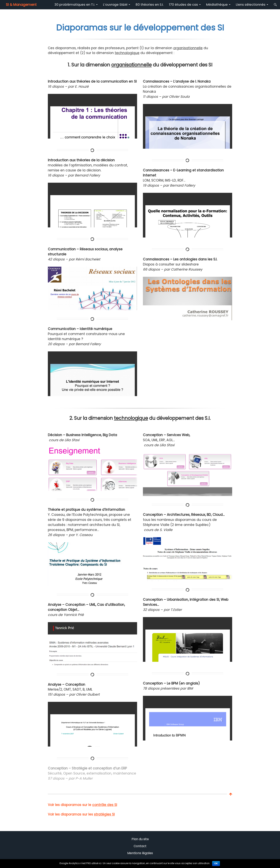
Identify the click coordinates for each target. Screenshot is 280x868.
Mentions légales (140, 853)
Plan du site (140, 839)
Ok (216, 864)
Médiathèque (217, 5)
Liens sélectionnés (251, 5)
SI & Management (21, 5)
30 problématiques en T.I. (75, 5)
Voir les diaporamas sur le (82, 805)
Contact (140, 846)
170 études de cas (183, 5)
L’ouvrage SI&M (115, 5)
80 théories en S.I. (150, 5)
